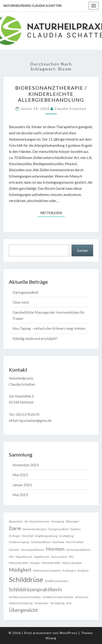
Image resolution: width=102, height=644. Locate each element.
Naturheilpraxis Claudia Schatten (32, 6)
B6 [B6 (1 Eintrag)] (26, 521)
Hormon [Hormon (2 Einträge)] (55, 549)
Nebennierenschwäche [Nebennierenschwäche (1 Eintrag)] (47, 571)
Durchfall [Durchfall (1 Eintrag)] (28, 536)
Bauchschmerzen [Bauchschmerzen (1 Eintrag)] (40, 521)
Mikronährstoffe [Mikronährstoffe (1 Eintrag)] (51, 563)
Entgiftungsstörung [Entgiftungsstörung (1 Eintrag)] (46, 536)
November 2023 (25, 465)
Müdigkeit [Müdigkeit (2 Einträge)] (20, 570)
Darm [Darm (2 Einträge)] (15, 528)
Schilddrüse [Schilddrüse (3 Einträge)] (26, 579)
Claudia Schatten (70, 109)
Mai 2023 (20, 475)
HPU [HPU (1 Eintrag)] (11, 557)
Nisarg (51, 638)
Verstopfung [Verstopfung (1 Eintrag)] (57, 603)
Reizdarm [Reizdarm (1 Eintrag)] (83, 571)
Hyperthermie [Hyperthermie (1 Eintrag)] (24, 557)
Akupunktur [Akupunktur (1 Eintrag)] (16, 521)
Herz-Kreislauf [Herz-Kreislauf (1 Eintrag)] (75, 542)
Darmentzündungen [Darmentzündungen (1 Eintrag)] (35, 529)
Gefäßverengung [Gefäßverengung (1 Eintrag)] (19, 542)
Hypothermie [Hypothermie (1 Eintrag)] (42, 557)
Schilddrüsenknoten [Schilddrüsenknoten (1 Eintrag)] (57, 581)
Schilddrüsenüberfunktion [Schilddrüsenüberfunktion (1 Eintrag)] (58, 597)
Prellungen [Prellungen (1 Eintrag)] (69, 571)
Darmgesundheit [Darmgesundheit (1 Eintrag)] (58, 529)
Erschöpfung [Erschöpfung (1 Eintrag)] (66, 536)
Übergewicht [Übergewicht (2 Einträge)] (23, 610)
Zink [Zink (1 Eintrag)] (69, 603)
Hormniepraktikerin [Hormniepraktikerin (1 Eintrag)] (33, 550)
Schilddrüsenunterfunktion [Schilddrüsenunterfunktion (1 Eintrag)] (25, 597)
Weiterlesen (52, 213)
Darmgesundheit (25, 292)
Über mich (21, 302)
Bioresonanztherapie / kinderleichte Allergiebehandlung (51, 94)
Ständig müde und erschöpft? (35, 338)
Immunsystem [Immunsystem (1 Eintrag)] (59, 557)
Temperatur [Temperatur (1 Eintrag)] (41, 603)
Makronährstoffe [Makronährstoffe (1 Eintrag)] (19, 563)
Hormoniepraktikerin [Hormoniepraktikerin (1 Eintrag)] (78, 550)
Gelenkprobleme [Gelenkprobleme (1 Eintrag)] (41, 542)
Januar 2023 (22, 485)
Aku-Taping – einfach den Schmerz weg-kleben (49, 328)
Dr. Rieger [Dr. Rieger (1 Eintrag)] (15, 536)
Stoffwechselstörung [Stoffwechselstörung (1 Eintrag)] (21, 603)
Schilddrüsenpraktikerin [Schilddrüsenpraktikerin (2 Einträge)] (35, 589)
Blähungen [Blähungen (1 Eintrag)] (73, 521)
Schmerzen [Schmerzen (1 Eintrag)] (82, 597)
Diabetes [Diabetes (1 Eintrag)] (75, 529)
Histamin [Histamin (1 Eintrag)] (14, 550)
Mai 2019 (20, 495)
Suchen (82, 250)
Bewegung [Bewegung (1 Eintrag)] (58, 521)
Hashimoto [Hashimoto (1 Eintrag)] (58, 542)
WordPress (69, 633)
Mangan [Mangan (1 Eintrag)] (35, 563)
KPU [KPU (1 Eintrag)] (71, 557)
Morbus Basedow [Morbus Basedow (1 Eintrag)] (72, 563)
